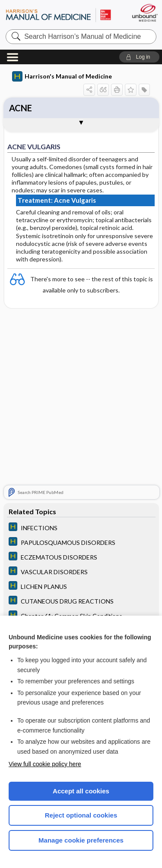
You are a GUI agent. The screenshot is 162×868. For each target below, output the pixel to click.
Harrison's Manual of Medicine (62, 76)
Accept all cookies (81, 791)
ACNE (21, 108)
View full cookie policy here (45, 764)
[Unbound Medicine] (145, 13)
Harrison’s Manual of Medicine (58, 15)
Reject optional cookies (81, 815)
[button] (139, 57)
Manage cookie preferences (81, 840)
